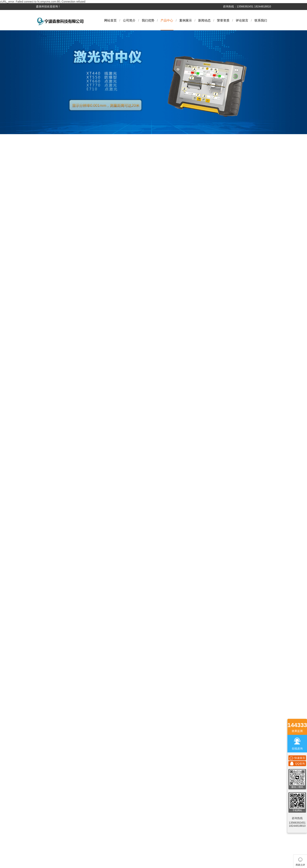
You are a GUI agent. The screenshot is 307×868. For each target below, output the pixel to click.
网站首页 (110, 20)
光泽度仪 (43, 488)
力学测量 (43, 338)
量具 (41, 391)
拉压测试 (43, 444)
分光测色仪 (45, 241)
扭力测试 (43, 435)
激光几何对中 (46, 461)
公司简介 (129, 20)
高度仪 (42, 497)
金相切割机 (45, 303)
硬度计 (42, 294)
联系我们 (261, 20)
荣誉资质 (223, 20)
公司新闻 (127, 644)
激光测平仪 (45, 470)
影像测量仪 (45, 259)
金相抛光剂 (45, 321)
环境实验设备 (46, 329)
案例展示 (186, 20)
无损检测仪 (45, 417)
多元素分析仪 (46, 215)
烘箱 (41, 400)
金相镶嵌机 (45, 312)
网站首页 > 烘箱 (263, 185)
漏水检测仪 (45, 356)
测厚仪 (42, 347)
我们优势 (148, 20)
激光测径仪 (45, 365)
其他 (41, 479)
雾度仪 (42, 233)
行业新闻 (127, 649)
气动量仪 (43, 206)
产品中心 (167, 20)
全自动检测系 (46, 514)
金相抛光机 (45, 505)
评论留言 (242, 20)
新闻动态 (204, 20)
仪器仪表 (43, 250)
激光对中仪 (45, 224)
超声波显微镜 (46, 453)
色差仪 (42, 268)
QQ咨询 (297, 764)
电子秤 (42, 285)
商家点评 (179, 633)
